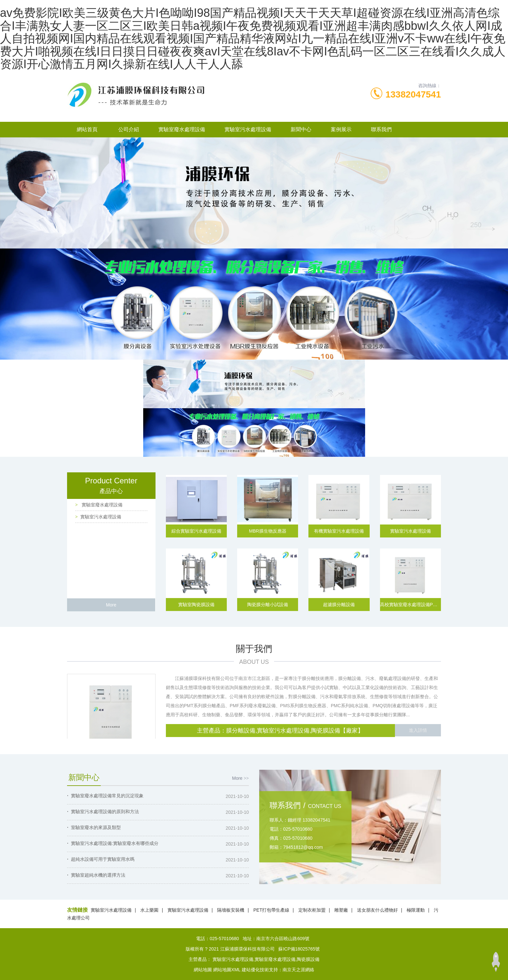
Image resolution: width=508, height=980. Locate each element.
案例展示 (341, 129)
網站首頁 (87, 129)
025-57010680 (224, 939)
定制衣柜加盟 (312, 910)
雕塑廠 (341, 910)
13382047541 (413, 94)
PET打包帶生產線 (271, 910)
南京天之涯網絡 (298, 970)
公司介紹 (129, 129)
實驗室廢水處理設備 (182, 129)
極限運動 (416, 910)
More (111, 605)
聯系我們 (381, 129)
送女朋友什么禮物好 (377, 910)
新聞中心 (301, 129)
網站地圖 (203, 970)
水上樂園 (149, 910)
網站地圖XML (227, 970)
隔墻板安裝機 (231, 910)
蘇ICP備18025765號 (299, 949)
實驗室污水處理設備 (248, 129)
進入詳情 (418, 731)
